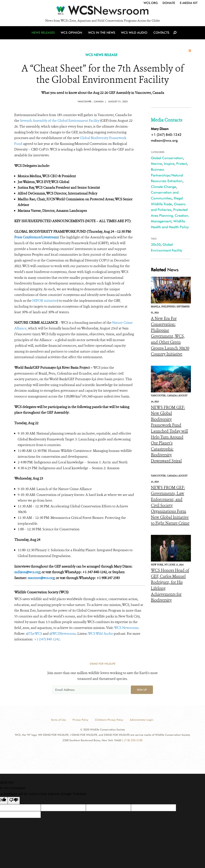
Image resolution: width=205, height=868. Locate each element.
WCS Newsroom (126, 628)
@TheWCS (34, 634)
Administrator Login (141, 720)
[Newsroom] (102, 12)
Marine (156, 164)
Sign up (142, 690)
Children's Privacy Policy (109, 720)
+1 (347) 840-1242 (47, 639)
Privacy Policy (80, 720)
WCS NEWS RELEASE (101, 55)
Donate (169, 3)
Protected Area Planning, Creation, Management (170, 215)
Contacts (161, 34)
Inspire (169, 164)
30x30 (156, 244)
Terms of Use (58, 720)
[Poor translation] (14, 801)
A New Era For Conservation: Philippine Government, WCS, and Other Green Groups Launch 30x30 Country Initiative (170, 336)
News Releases (44, 34)
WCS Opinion (72, 34)
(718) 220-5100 (133, 740)
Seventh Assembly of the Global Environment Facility (60, 121)
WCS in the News (102, 34)
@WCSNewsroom (63, 634)
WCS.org (151, 3)
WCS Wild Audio (134, 34)
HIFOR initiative (45, 301)
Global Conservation (167, 158)
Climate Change (163, 187)
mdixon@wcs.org (164, 140)
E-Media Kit (189, 3)
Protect (182, 164)
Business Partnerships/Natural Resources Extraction (167, 175)
